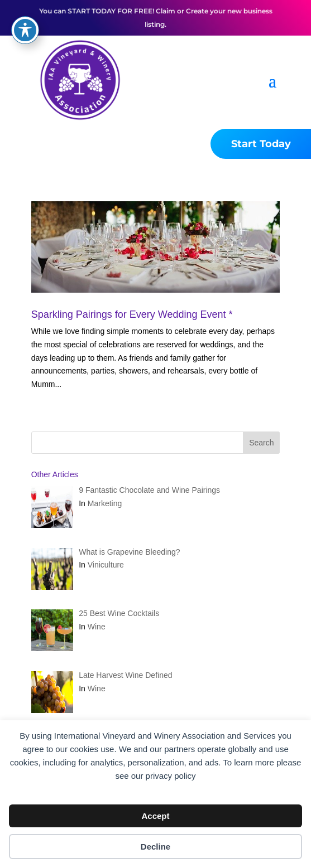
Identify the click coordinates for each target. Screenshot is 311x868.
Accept (155, 816)
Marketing (105, 503)
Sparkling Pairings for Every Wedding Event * (132, 314)
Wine (97, 627)
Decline (155, 847)
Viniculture (106, 565)
